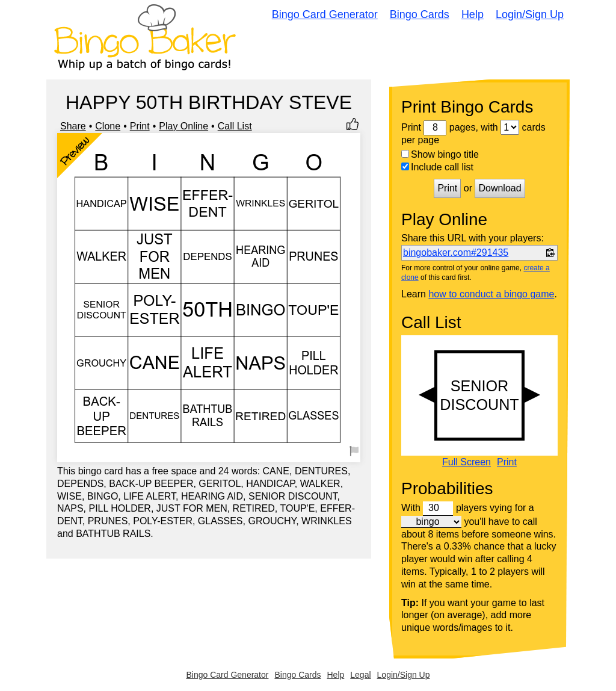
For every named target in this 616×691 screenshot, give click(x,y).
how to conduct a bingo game (491, 294)
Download (500, 188)
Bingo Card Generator (325, 14)
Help (473, 14)
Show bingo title (440, 154)
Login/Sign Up (530, 14)
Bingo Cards (420, 14)
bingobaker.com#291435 (456, 253)
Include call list (437, 167)
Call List (235, 126)
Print (140, 126)
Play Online (183, 126)
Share (73, 126)
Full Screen (467, 462)
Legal (360, 675)
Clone (108, 126)
